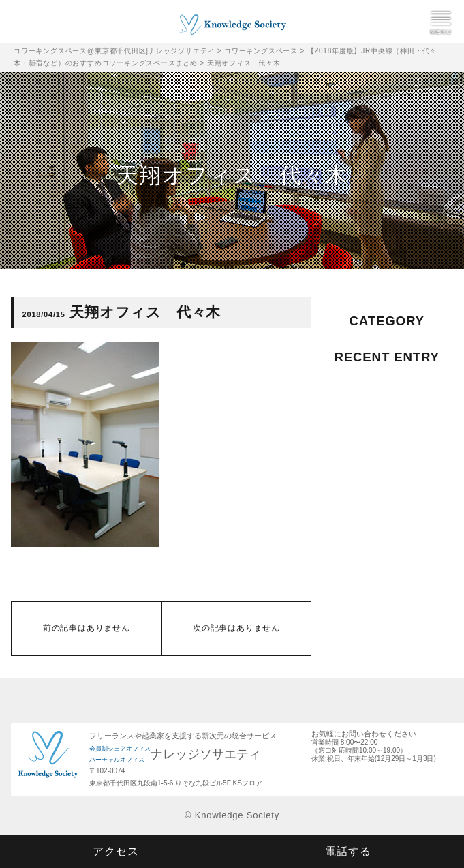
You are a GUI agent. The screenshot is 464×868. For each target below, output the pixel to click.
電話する (348, 851)
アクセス (115, 851)
